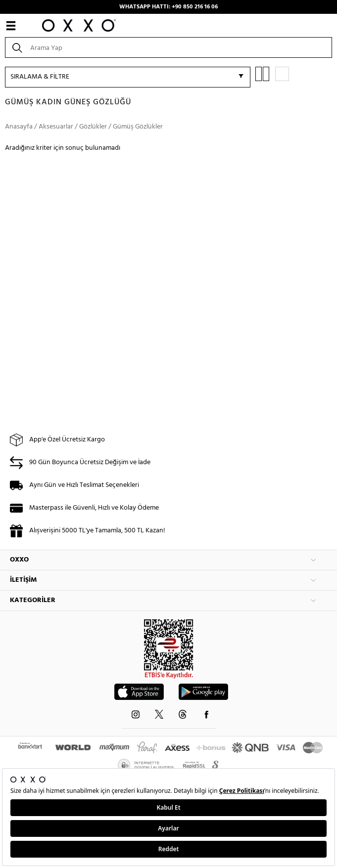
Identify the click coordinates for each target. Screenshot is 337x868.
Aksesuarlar (56, 127)
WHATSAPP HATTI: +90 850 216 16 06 (168, 7)
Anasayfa (19, 127)
